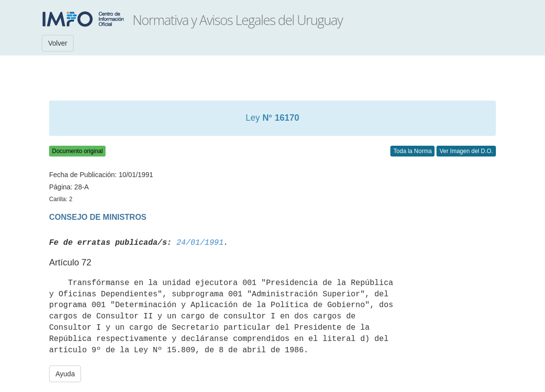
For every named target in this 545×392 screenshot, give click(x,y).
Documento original (77, 151)
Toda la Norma (412, 151)
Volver (58, 43)
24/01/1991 (200, 243)
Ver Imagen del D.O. (466, 151)
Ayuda (65, 374)
